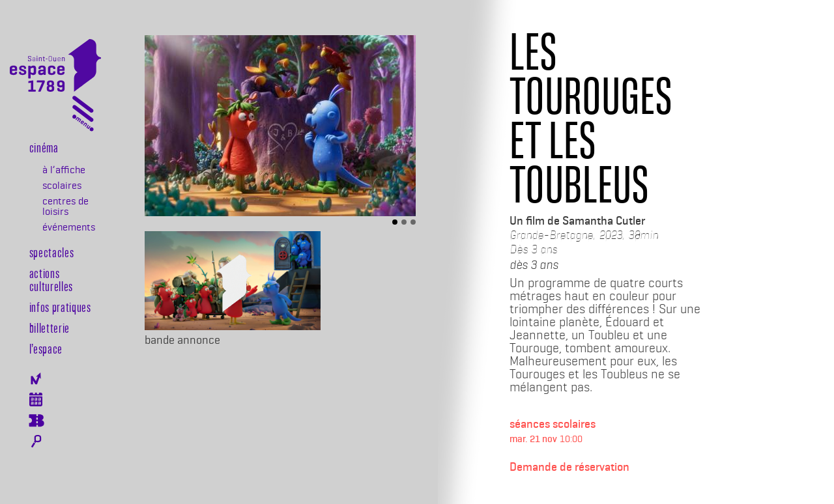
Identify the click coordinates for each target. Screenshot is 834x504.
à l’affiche (64, 170)
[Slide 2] (404, 222)
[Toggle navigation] (83, 116)
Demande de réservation (569, 467)
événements (68, 227)
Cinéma (44, 147)
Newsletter (36, 379)
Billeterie (36, 421)
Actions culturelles (51, 279)
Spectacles (52, 252)
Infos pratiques (60, 307)
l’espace (46, 348)
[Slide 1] (395, 222)
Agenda (36, 399)
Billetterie (50, 328)
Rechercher (36, 441)
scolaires (62, 186)
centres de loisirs (65, 206)
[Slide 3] (413, 222)
